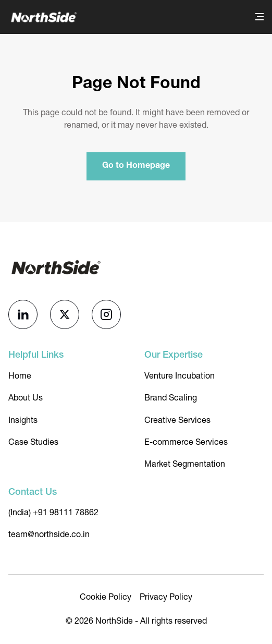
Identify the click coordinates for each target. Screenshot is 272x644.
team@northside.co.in (49, 534)
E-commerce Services (186, 442)
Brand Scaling (171, 398)
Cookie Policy (106, 597)
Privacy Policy (166, 597)
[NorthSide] (43, 17)
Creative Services (177, 420)
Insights (23, 420)
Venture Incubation (180, 376)
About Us (26, 398)
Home (20, 376)
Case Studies (33, 442)
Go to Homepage (136, 166)
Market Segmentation (185, 464)
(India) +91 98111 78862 (53, 512)
